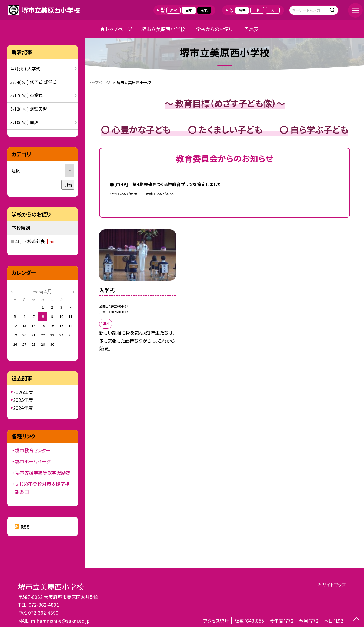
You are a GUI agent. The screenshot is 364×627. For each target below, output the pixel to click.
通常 (173, 10)
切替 (68, 185)
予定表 (251, 29)
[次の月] (74, 291)
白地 (189, 10)
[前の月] (12, 291)
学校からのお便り (214, 29)
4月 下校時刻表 (36, 241)
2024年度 (23, 408)
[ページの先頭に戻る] (356, 619)
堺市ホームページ (33, 461)
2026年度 (23, 392)
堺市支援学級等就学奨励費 (43, 473)
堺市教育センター (33, 450)
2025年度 (23, 400)
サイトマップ (334, 584)
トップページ (119, 29)
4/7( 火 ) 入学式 (25, 68)
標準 (242, 10)
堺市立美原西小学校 (163, 29)
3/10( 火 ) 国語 (24, 122)
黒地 (204, 10)
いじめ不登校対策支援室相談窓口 (42, 488)
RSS (25, 527)
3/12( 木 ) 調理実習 (29, 109)
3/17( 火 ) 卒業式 (26, 95)
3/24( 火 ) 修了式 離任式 (34, 82)
